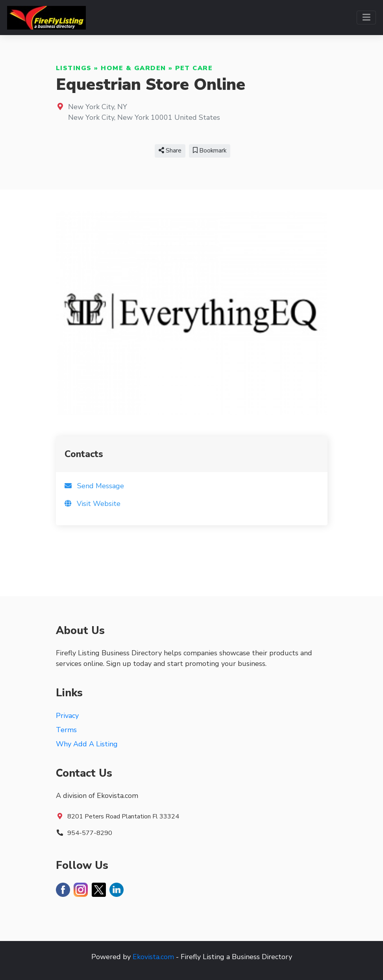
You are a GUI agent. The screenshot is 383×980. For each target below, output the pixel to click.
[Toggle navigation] (366, 18)
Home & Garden (133, 68)
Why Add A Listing (87, 744)
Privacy (67, 716)
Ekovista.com (153, 957)
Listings (74, 68)
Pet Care (194, 68)
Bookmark (210, 151)
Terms (66, 730)
